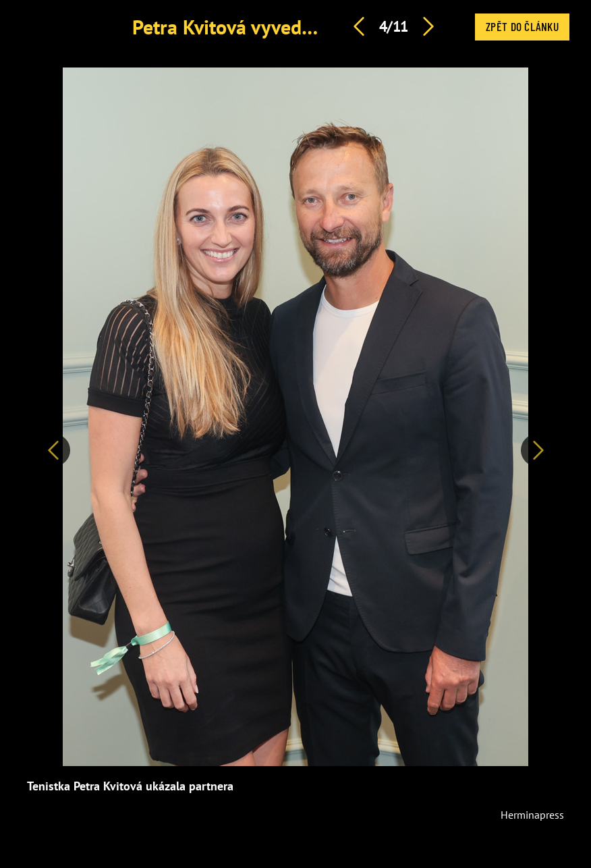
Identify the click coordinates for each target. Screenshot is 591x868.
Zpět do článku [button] (522, 26)
